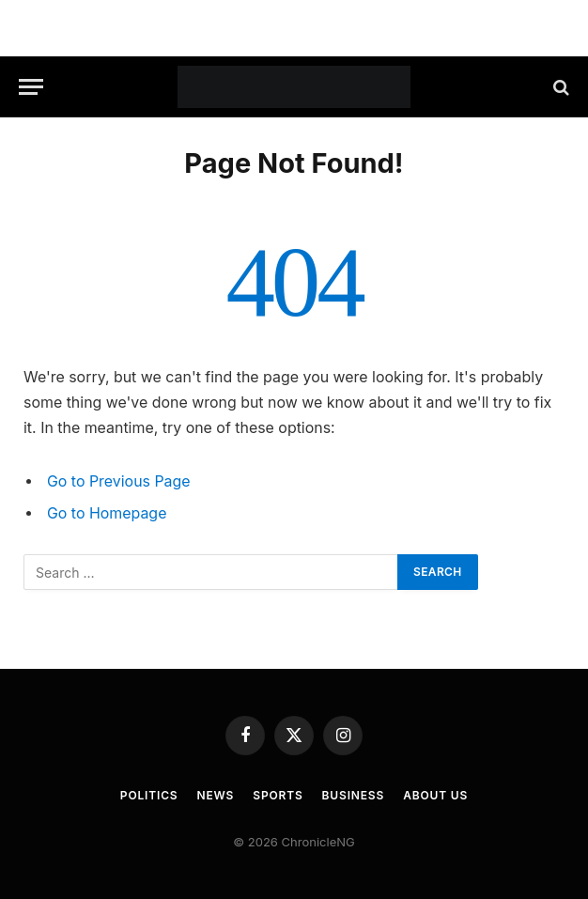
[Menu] (31, 87)
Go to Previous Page (119, 481)
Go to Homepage (107, 513)
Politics (149, 795)
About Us (435, 795)
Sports (278, 795)
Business (354, 795)
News (216, 795)
